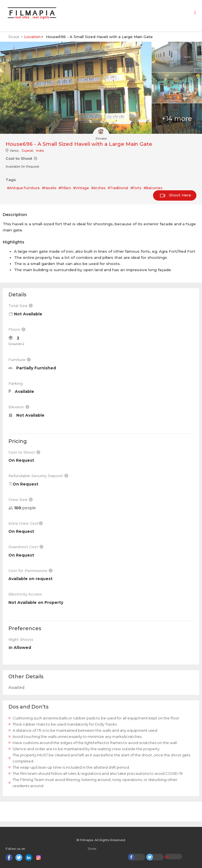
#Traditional (118, 188)
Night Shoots (21, 639)
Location (32, 37)
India (40, 151)
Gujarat (27, 151)
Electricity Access (25, 594)
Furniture (20, 360)
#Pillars (65, 188)
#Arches (98, 188)
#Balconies (153, 188)
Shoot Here (176, 195)
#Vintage (81, 188)
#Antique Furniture (23, 188)
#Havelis (49, 188)
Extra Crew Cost (26, 523)
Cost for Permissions (30, 571)
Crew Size (21, 499)
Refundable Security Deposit (38, 476)
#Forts (136, 188)
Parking (16, 383)
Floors (17, 329)
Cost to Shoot (24, 452)
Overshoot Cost (26, 547)
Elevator (19, 407)
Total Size (21, 306)
